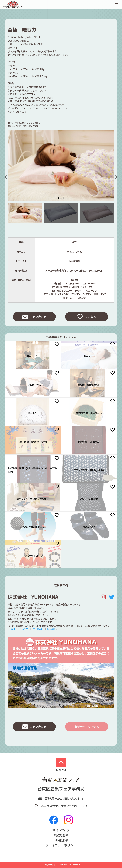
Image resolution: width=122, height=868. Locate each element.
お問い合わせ (34, 317)
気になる (87, 317)
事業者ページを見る (87, 727)
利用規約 (61, 840)
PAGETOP (61, 765)
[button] (6, 177)
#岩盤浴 (51, 629)
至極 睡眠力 (22, 29)
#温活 (12, 629)
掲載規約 (61, 835)
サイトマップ (61, 830)
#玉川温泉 (37, 629)
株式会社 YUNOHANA (33, 597)
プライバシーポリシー (61, 845)
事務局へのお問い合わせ (61, 799)
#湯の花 (24, 629)
